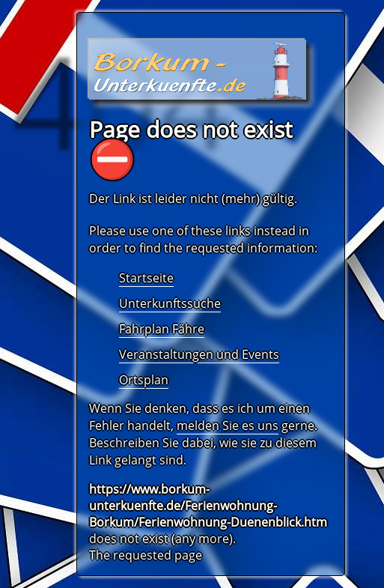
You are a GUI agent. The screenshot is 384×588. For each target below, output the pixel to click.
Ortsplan (144, 380)
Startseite (146, 278)
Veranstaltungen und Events (199, 354)
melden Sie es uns (228, 425)
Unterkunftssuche (170, 303)
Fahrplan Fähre (162, 329)
